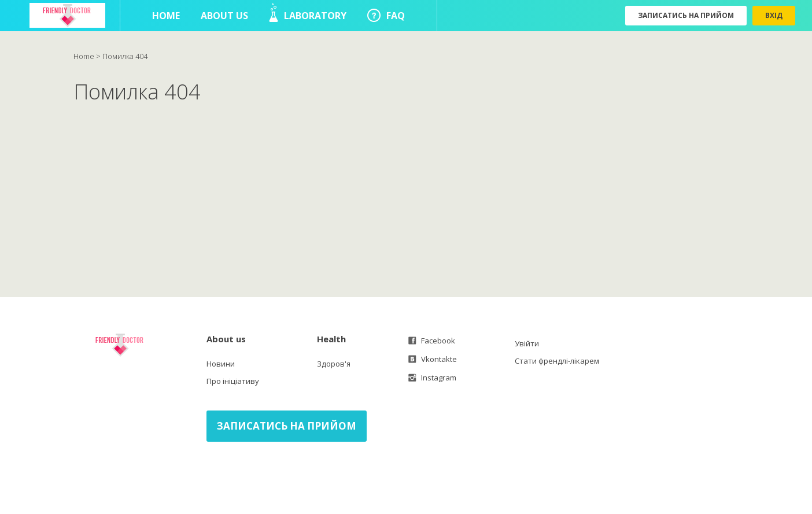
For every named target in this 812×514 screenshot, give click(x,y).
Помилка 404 (125, 56)
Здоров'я (334, 364)
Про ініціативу (233, 381)
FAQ (386, 15)
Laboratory (308, 13)
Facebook (432, 341)
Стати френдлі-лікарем (557, 361)
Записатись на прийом (686, 15)
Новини (221, 364)
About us (224, 16)
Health (331, 339)
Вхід (774, 15)
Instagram (432, 378)
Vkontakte (433, 359)
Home (166, 16)
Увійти (527, 343)
